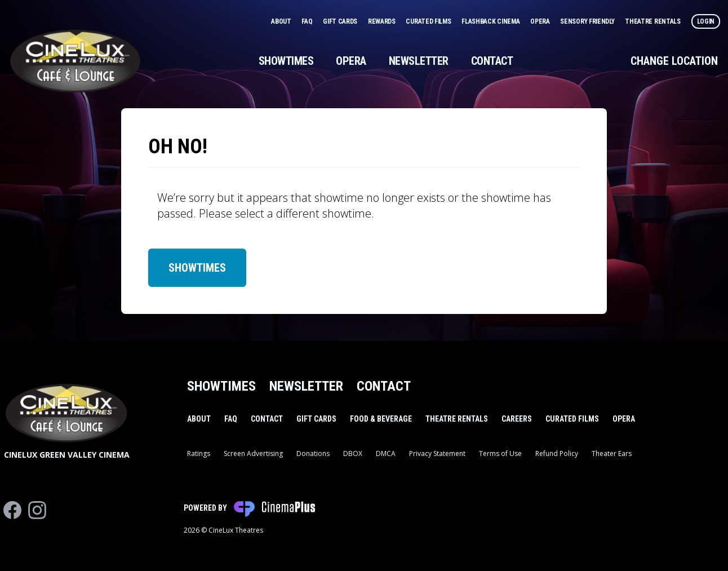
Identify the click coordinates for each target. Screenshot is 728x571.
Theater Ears (612, 453)
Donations (313, 453)
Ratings (199, 453)
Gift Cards (341, 21)
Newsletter (419, 61)
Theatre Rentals (653, 21)
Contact (492, 61)
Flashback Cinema (491, 21)
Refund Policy (557, 453)
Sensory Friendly (588, 21)
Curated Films (429, 21)
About (282, 21)
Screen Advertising (253, 453)
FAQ (308, 21)
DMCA (386, 453)
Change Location (674, 61)
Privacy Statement (437, 453)
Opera (541, 21)
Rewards (383, 21)
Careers (517, 419)
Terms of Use (500, 453)
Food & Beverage (381, 419)
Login (706, 21)
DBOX (353, 453)
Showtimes (286, 61)
